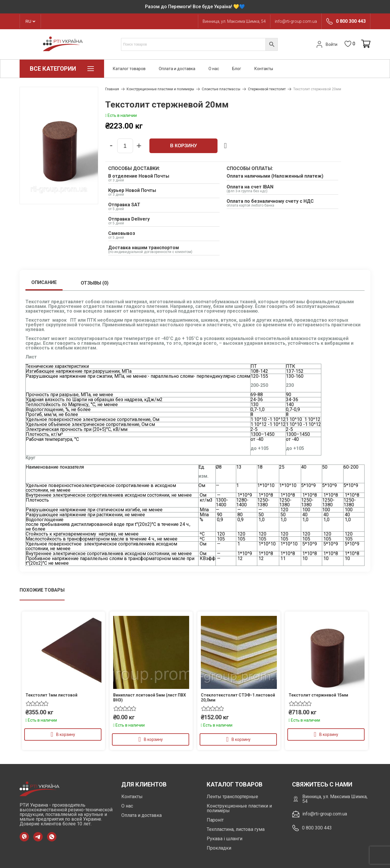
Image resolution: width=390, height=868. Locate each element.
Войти (326, 44)
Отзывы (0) (95, 283)
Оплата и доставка (177, 69)
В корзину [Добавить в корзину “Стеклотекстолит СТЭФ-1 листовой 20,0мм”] (241, 739)
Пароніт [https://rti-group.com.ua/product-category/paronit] (215, 820)
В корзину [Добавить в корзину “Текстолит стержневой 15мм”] (329, 734)
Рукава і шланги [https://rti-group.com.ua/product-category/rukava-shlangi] (225, 839)
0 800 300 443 (351, 21)
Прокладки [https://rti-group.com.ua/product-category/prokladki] (219, 848)
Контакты (264, 69)
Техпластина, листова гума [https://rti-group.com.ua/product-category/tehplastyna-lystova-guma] (236, 829)
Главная (112, 89)
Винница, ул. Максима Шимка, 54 (234, 21)
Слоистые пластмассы (221, 89)
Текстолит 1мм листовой (51, 695)
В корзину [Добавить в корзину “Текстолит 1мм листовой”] (66, 734)
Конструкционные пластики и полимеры (160, 89)
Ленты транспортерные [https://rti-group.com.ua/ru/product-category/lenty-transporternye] (232, 797)
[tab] (44, 283)
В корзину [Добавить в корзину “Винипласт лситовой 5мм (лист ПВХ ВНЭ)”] (153, 739)
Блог (237, 69)
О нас (214, 69)
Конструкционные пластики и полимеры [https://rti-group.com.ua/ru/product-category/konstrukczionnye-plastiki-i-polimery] (239, 808)
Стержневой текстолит (267, 89)
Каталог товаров (129, 69)
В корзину (184, 146)
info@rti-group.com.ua (296, 21)
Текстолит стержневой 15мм (318, 695)
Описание (44, 282)
